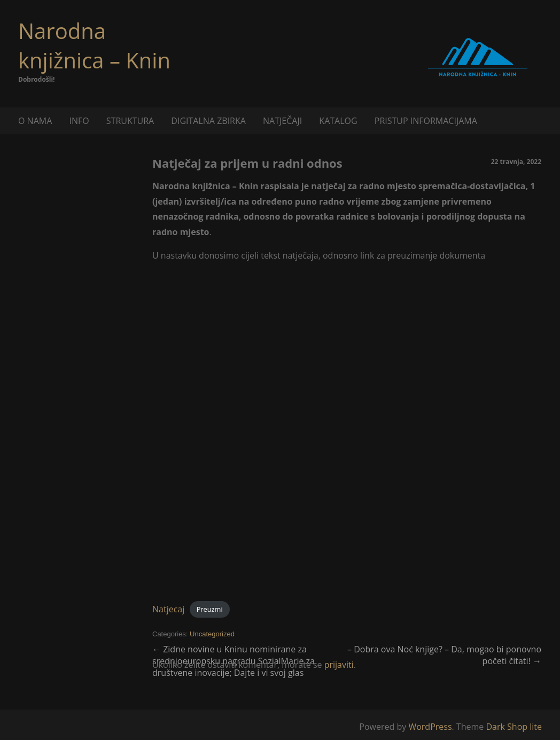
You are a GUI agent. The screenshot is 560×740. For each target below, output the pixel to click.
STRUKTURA (130, 121)
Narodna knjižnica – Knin (94, 45)
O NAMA (35, 121)
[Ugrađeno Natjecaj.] (347, 432)
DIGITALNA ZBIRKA (208, 121)
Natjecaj (168, 609)
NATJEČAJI (282, 121)
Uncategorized (212, 634)
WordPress (430, 727)
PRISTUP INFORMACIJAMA (426, 121)
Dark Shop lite (514, 727)
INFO (79, 121)
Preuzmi (210, 610)
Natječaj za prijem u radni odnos (247, 163)
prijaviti (339, 665)
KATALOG (338, 121)
